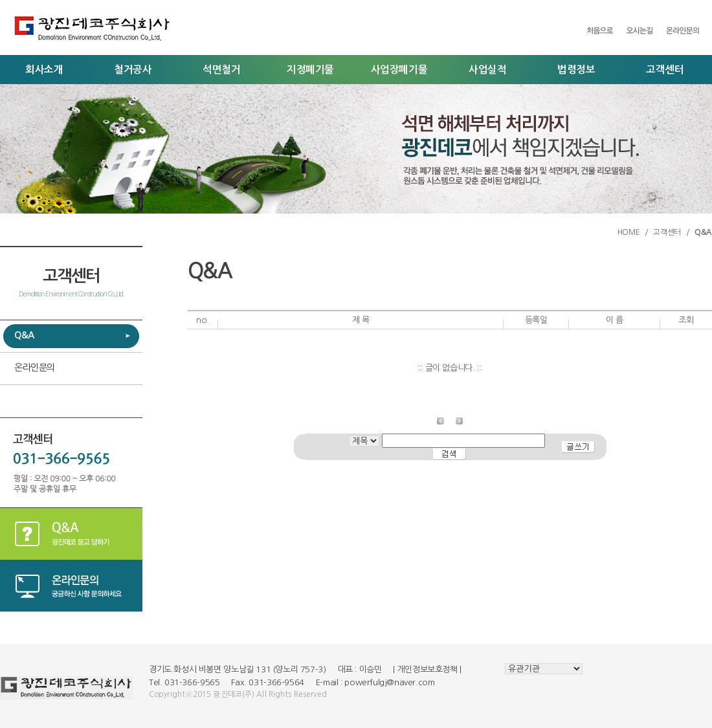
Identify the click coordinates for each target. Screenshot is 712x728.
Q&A (24, 335)
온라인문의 (35, 368)
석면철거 (221, 70)
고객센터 (665, 70)
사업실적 (487, 70)
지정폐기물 (310, 70)
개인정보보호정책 (428, 669)
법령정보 (576, 70)
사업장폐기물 (399, 70)
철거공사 (133, 70)
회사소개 (44, 70)
